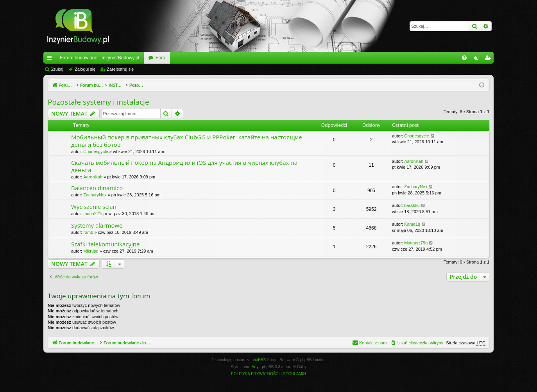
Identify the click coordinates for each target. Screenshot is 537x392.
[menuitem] (464, 58)
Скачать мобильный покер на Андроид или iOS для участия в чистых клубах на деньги (184, 166)
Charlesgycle (96, 151)
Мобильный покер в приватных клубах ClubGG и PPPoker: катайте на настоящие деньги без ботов (187, 141)
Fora (160, 58)
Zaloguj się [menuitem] (478, 59)
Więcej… (51, 59)
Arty (255, 367)
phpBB (258, 360)
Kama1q (412, 224)
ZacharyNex (95, 195)
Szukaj (57, 69)
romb (88, 232)
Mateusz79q (416, 243)
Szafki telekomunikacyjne (105, 244)
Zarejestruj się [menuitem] (489, 59)
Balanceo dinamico (97, 188)
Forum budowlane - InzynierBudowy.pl (99, 58)
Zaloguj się (85, 69)
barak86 (412, 205)
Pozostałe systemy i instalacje (98, 102)
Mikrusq (91, 251)
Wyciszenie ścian (94, 207)
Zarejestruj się (120, 69)
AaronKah (93, 177)
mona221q (93, 214)
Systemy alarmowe (97, 225)
